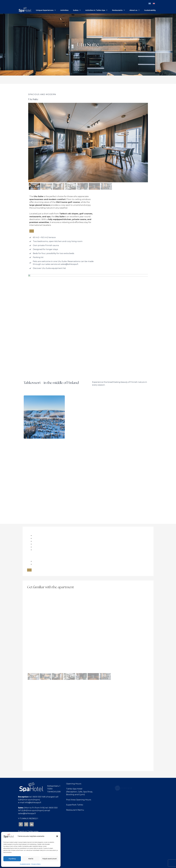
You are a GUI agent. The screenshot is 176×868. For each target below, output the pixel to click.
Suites (78, 10)
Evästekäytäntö (25, 864)
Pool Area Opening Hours (79, 800)
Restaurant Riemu (75, 810)
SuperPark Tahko (75, 805)
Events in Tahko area (28, 831)
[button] (57, 836)
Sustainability (150, 10)
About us (136, 10)
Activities (64, 10)
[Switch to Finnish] (150, 3)
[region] (88, 147)
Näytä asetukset (50, 859)
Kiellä (31, 859)
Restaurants (120, 10)
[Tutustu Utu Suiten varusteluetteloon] (48, 268)
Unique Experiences (47, 10)
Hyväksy (12, 859)
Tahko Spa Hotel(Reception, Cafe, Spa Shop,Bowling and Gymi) (79, 792)
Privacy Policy (36, 864)
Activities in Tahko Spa (98, 10)
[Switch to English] (154, 3)
